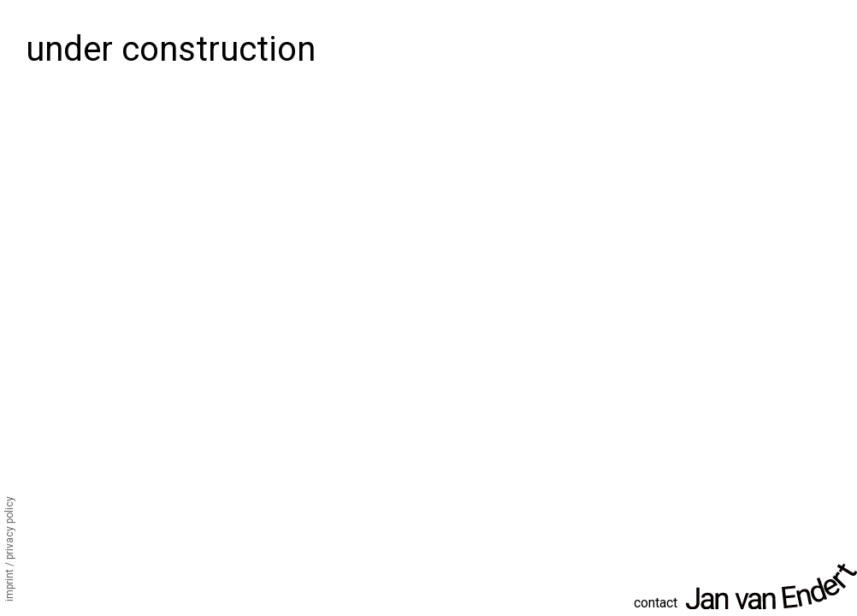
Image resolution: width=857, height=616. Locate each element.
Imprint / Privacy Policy (9, 549)
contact (656, 603)
